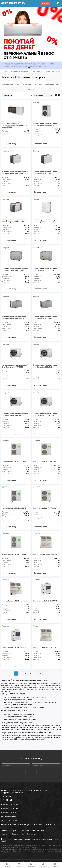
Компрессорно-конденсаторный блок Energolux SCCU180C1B (15, 269)
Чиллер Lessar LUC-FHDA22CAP (14, 601)
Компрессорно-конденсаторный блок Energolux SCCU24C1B (46, 366)
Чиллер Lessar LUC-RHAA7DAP (44, 462)
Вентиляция (24, 824)
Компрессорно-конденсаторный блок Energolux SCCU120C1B (15, 221)
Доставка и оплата (40, 830)
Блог (23, 834)
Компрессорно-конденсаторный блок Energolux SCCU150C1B (46, 221)
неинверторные (10, 84)
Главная (4, 830)
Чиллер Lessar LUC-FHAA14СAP (14, 554)
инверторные (52, 84)
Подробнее (34, 847)
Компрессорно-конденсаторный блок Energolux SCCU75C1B (15, 172)
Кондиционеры (8, 824)
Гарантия (5, 834)
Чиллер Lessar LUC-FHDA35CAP (45, 647)
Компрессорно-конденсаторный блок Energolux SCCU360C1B (46, 317)
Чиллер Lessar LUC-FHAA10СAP (14, 508)
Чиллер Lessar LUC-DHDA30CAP (45, 601)
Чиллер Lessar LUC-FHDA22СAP (45, 554)
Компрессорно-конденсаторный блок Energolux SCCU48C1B (46, 414)
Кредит (15, 834)
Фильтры (8, 95)
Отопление (38, 824)
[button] (29, 68)
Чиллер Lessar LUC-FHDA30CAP (14, 647)
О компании (24, 830)
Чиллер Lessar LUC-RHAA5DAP (14, 462)
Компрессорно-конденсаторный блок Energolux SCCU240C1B (15, 317)
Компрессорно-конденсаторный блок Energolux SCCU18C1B (15, 366)
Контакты (31, 834)
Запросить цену (10, 144)
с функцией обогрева (32, 84)
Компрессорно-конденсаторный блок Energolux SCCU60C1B (46, 124)
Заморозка (51, 824)
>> (46, 674)
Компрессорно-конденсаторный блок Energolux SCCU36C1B (15, 414)
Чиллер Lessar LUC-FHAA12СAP (45, 508)
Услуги (13, 830)
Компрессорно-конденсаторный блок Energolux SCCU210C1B (46, 269)
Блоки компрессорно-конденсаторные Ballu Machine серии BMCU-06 (14, 125)
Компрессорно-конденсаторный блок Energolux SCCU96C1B (46, 172)
